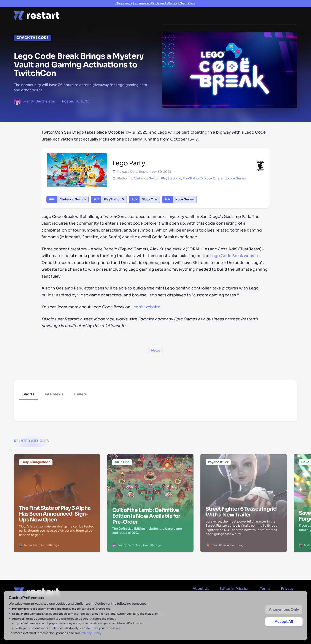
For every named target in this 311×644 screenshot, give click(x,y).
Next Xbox (188, 3)
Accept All (284, 622)
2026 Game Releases (255, 15)
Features (131, 15)
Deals (224, 15)
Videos (203, 15)
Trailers (80, 394)
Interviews (54, 394)
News (108, 15)
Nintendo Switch (147, 178)
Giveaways (124, 3)
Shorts (28, 394)
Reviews (155, 15)
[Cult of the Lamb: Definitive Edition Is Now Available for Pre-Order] (150, 480)
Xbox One (212, 178)
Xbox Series (237, 178)
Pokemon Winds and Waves (156, 3)
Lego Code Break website (235, 256)
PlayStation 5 (193, 178)
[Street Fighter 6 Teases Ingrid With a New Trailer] (244, 480)
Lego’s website (146, 307)
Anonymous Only (284, 610)
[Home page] (37, 16)
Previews (180, 15)
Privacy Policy (91, 633)
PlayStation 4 (171, 178)
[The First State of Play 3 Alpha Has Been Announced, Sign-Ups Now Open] (57, 480)
